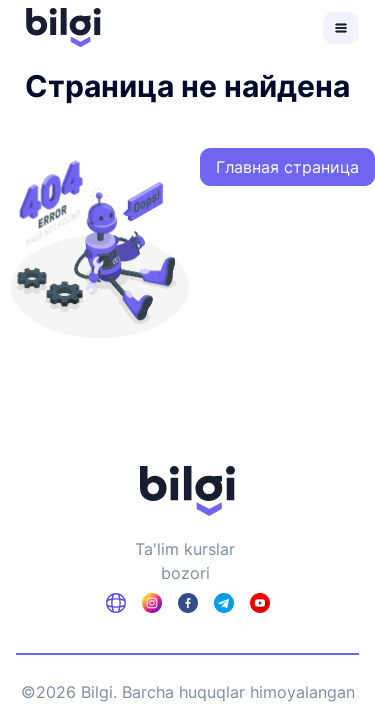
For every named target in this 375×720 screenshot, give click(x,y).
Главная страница (287, 167)
